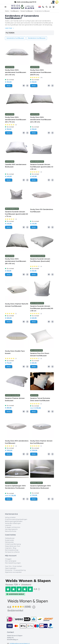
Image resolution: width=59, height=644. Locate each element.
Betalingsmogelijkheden (14, 521)
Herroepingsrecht (11, 529)
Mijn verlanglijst (11, 561)
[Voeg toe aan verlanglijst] (24, 86)
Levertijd (8, 525)
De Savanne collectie (12, 552)
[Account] (50, 7)
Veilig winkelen (10, 517)
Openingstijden (11, 568)
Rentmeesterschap (12, 550)
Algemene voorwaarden (13, 572)
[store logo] (23, 7)
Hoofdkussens (15, 11)
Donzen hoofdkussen (27, 11)
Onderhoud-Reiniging (13, 544)
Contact (10, 632)
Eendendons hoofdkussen (37, 38)
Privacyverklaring (20, 570)
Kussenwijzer (10, 540)
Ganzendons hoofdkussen (15, 38)
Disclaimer (9, 570)
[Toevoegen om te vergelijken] (27, 86)
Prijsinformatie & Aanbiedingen (16, 519)
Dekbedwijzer (10, 538)
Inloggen (8, 559)
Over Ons (8, 566)
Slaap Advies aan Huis (13, 546)
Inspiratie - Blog (11, 548)
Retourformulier (11, 531)
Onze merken (17, 566)
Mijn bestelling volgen (13, 563)
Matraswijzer (9, 542)
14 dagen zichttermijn (13, 527)
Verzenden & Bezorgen (13, 523)
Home (7, 11)
